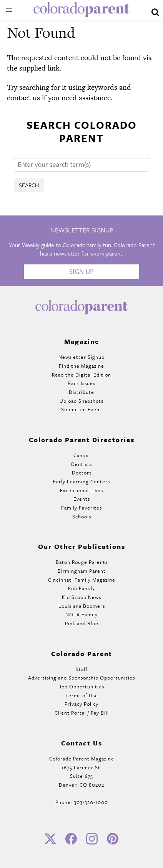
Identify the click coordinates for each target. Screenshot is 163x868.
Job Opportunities (81, 686)
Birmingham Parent (82, 571)
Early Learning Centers (81, 481)
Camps (81, 455)
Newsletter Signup (81, 357)
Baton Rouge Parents (82, 562)
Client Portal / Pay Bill (82, 713)
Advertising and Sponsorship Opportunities (81, 678)
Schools (82, 516)
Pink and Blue (82, 623)
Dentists (81, 464)
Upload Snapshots (81, 401)
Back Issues (81, 383)
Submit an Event (81, 409)
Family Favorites (81, 508)
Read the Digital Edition (81, 375)
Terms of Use (82, 695)
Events (82, 499)
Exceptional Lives (81, 490)
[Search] (81, 165)
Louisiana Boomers (82, 606)
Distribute (81, 392)
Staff (82, 669)
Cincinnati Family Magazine (82, 580)
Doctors (82, 473)
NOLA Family (81, 614)
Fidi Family (81, 588)
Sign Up (81, 272)
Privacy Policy (81, 704)
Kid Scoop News (81, 597)
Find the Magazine (81, 366)
